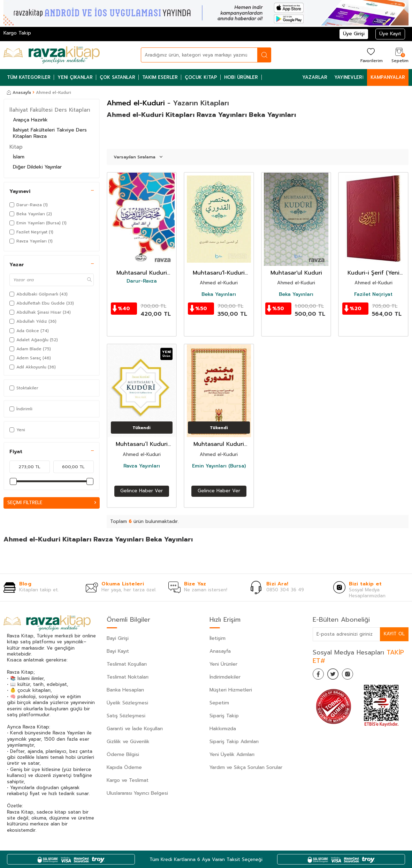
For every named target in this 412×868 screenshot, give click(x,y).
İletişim (218, 638)
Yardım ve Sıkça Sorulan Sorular (246, 767)
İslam (19, 157)
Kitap (16, 147)
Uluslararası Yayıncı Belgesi (137, 793)
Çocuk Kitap (201, 77)
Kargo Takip (17, 33)
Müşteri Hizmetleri (231, 690)
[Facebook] (320, 675)
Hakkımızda (223, 729)
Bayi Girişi (118, 638)
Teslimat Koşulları (127, 664)
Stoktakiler (24, 388)
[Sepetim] (399, 55)
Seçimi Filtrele (52, 503)
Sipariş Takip (224, 716)
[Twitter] (337, 675)
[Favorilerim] (371, 55)
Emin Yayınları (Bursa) (219, 466)
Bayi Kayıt (118, 651)
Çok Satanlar (117, 77)
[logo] (52, 55)
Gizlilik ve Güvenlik (128, 742)
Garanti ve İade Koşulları (135, 729)
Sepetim (219, 703)
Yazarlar (315, 77)
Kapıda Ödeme (124, 767)
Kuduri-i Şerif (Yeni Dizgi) (373, 273)
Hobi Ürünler (241, 77)
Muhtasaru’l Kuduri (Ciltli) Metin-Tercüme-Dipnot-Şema (142, 444)
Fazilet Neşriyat (373, 294)
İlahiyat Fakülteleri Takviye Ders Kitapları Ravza (50, 133)
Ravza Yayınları (142, 466)
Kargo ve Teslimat (128, 780)
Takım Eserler (160, 77)
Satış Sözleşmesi (126, 716)
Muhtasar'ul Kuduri (296, 273)
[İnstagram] (354, 675)
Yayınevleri (349, 77)
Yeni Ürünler (223, 664)
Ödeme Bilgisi (123, 754)
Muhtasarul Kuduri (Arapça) (142, 273)
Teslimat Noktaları (128, 677)
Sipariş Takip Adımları (234, 742)
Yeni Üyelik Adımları (232, 754)
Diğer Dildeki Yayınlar (37, 167)
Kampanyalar (388, 77)
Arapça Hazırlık (30, 120)
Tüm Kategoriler (29, 77)
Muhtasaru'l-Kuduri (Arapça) (219, 273)
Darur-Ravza (142, 281)
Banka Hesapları (125, 690)
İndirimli (21, 409)
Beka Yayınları (219, 294)
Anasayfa (19, 92)
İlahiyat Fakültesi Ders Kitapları (50, 110)
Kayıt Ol (394, 634)
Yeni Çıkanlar (75, 77)
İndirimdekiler (225, 677)
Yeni (17, 430)
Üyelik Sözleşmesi (127, 703)
